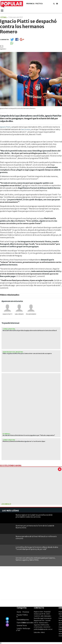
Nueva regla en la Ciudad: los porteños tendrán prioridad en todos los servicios (34, 516)
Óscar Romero (31, 314)
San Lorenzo (26, 129)
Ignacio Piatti (5, 127)
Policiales (20, 620)
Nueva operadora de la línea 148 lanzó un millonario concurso (36, 537)
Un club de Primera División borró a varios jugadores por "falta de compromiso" (29, 435)
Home (19, 612)
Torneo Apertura (9, 329)
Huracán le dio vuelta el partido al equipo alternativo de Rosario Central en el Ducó (30, 331)
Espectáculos (21, 623)
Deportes (26, 620)
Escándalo (6, 434)
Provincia (30, 4)
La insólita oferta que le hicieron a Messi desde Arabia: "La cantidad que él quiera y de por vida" (37, 548)
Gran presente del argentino (13, 352)
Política (39, 4)
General (19, 626)
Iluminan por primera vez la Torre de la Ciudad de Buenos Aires (35, 527)
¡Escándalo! (6, 504)
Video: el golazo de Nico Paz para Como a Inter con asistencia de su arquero (27, 354)
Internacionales (28, 623)
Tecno (25, 626)
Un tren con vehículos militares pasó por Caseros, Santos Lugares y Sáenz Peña (35, 559)
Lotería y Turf (19, 629)
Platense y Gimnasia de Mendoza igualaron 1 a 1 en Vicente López (24, 441)
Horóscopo (26, 628)
